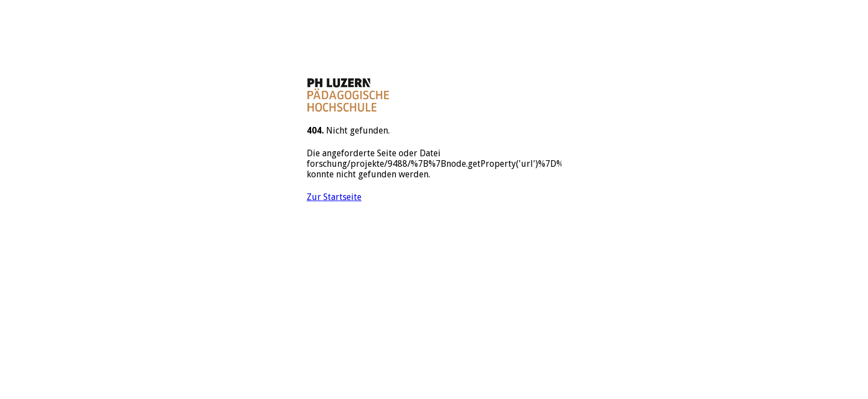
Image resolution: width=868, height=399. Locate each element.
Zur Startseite (334, 197)
